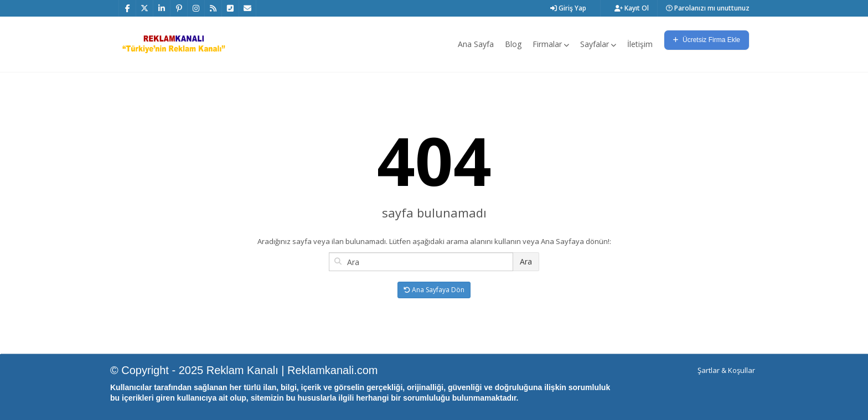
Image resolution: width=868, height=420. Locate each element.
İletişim (640, 44)
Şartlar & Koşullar (726, 370)
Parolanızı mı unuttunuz (708, 8)
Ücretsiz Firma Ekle (707, 40)
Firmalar (551, 44)
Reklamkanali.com (332, 370)
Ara (526, 261)
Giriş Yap (568, 8)
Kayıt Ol (632, 8)
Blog (513, 44)
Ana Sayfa (476, 44)
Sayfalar (598, 44)
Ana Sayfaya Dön (434, 290)
